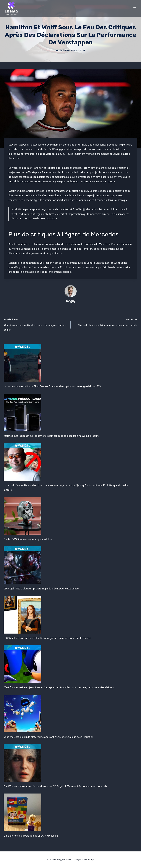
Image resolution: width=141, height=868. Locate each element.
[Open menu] (135, 8)
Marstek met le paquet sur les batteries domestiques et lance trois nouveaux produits (52, 436)
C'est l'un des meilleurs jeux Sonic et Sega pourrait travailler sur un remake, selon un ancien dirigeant (60, 687)
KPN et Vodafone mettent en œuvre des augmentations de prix (36, 324)
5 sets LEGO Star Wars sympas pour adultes (28, 539)
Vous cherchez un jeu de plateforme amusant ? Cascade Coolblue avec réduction (49, 737)
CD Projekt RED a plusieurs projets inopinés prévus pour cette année (41, 589)
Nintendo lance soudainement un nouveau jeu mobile (105, 322)
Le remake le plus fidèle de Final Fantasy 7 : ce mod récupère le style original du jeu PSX (52, 386)
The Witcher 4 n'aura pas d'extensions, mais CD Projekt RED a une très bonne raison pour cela (55, 786)
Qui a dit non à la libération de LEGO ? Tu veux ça (31, 836)
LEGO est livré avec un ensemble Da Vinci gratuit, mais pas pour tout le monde (47, 638)
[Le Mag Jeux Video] (11, 8)
